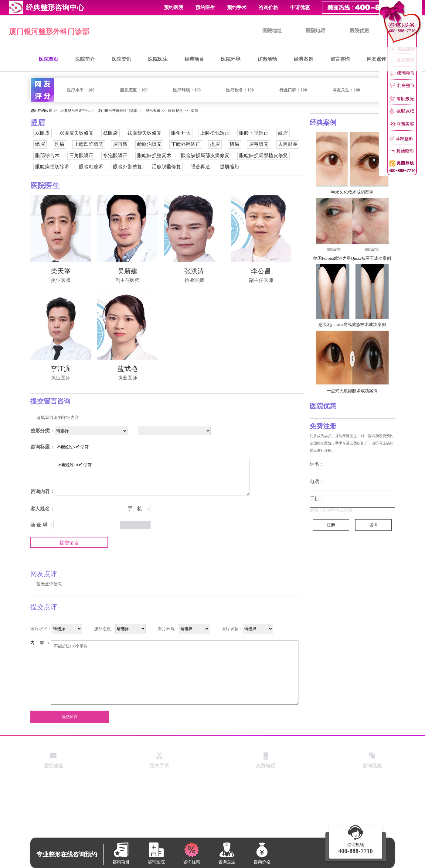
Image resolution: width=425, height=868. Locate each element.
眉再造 (120, 144)
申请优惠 (300, 7)
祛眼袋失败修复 (144, 133)
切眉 (234, 144)
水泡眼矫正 (115, 155)
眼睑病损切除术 (52, 167)
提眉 (195, 111)
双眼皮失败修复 (76, 133)
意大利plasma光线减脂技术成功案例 (352, 325)
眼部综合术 (47, 155)
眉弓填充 (259, 144)
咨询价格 (268, 7)
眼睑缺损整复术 (154, 155)
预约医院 (174, 7)
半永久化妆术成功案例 (352, 192)
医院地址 (272, 31)
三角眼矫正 (81, 155)
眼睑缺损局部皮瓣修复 (205, 155)
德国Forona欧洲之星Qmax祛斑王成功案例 (352, 258)
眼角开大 (181, 133)
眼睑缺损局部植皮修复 (263, 155)
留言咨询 (340, 59)
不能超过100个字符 (152, 477)
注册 (331, 525)
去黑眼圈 (288, 144)
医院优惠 (359, 31)
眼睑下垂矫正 (254, 133)
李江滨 (61, 369)
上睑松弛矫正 (215, 133)
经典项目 (194, 59)
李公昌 (261, 271)
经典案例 (304, 59)
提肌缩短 (229, 167)
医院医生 (158, 59)
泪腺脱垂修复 (166, 167)
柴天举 (61, 271)
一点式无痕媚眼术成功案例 (352, 391)
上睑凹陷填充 (89, 144)
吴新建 (127, 271)
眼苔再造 (200, 167)
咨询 (373, 525)
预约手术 (237, 7)
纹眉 (283, 133)
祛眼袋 (110, 133)
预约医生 (205, 7)
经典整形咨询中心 (75, 111)
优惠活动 (267, 59)
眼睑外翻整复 (127, 167)
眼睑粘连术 (91, 167)
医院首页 (49, 59)
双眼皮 (42, 133)
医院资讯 (121, 59)
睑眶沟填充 (149, 144)
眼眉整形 (175, 111)
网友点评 (376, 59)
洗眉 (59, 144)
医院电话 (316, 31)
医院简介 (85, 59)
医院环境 (231, 59)
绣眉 (40, 144)
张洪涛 (194, 271)
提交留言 (69, 543)
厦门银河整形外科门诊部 (49, 32)
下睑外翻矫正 (186, 144)
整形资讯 (153, 111)
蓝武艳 (127, 369)
